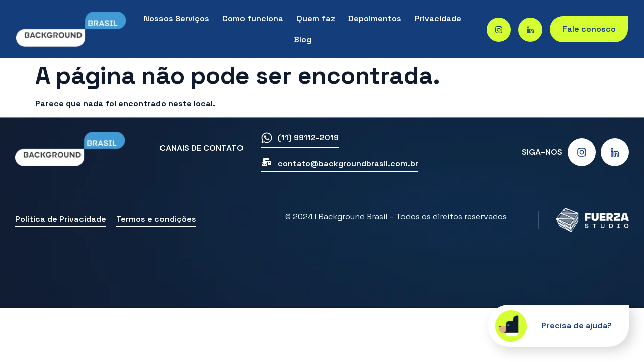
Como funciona (253, 18)
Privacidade (438, 18)
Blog (303, 39)
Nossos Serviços (177, 18)
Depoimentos (375, 18)
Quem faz (316, 18)
